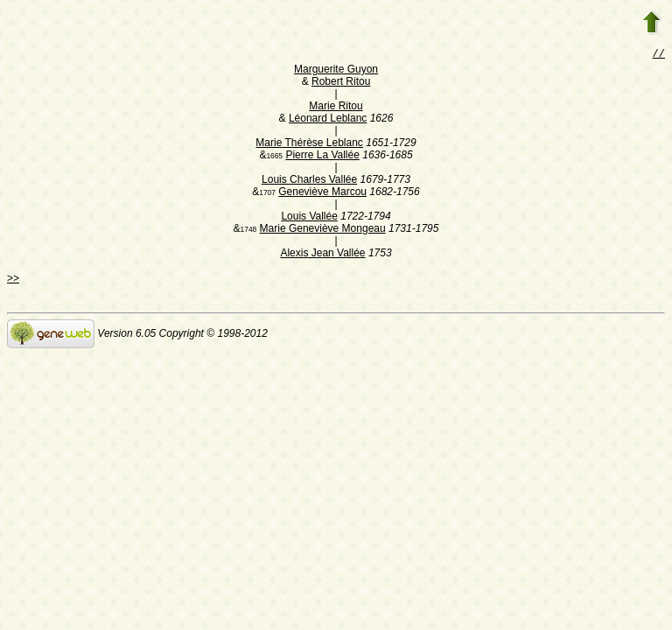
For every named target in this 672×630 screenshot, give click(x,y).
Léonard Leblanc (328, 120)
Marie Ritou (336, 108)
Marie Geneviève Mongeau (323, 230)
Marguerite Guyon (336, 71)
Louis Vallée (309, 218)
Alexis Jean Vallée (322, 255)
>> (13, 280)
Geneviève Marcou (322, 193)
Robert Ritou (341, 83)
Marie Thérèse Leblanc (309, 144)
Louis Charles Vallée (309, 181)
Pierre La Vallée (322, 157)
